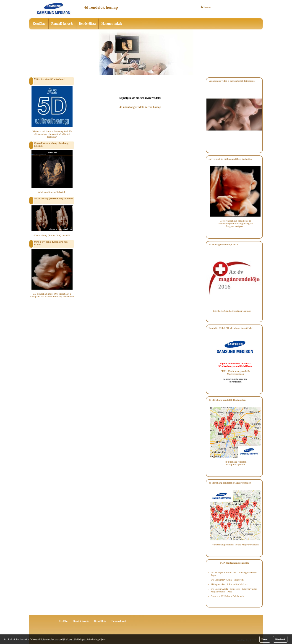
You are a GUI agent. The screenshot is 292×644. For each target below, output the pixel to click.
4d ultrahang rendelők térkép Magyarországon (235, 545)
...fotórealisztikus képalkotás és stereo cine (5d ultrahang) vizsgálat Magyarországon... (236, 223)
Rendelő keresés (62, 24)
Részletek (280, 639)
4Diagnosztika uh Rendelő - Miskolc (229, 584)
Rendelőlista (87, 24)
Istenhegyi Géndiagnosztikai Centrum (232, 311)
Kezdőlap (39, 24)
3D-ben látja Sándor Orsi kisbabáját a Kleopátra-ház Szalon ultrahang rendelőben (52, 295)
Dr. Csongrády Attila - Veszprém (227, 580)
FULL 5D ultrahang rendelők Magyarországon (236, 372)
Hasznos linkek (112, 24)
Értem (265, 639)
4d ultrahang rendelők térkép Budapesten (236, 463)
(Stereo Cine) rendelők (52, 235)
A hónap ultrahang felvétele (52, 192)
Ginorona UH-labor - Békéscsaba (228, 596)
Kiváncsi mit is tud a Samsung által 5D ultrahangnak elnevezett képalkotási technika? (52, 134)
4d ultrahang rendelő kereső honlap (140, 107)
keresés (208, 7)
